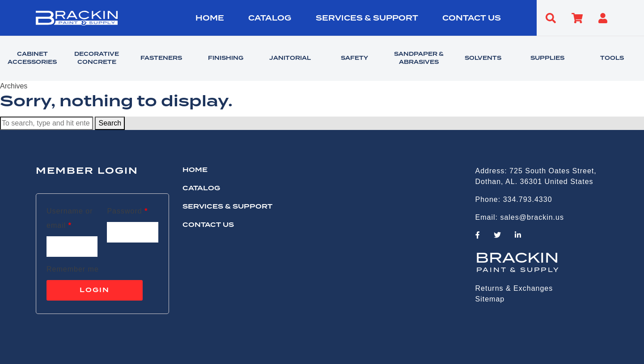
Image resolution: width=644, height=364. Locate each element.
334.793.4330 (528, 199)
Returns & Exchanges (514, 288)
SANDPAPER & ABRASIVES (419, 59)
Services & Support (367, 18)
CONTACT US (472, 18)
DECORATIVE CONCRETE (97, 59)
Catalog (270, 18)
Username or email (70, 218)
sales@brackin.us (532, 217)
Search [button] (110, 123)
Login (95, 290)
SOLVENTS (483, 59)
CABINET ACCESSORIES (32, 59)
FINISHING (226, 59)
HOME (210, 18)
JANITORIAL (290, 59)
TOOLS (612, 59)
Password (127, 211)
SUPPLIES (547, 59)
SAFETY (354, 59)
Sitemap (490, 299)
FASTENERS (161, 59)
